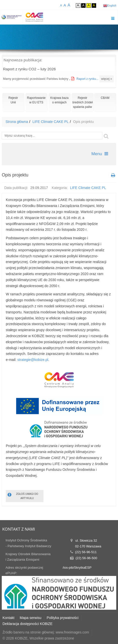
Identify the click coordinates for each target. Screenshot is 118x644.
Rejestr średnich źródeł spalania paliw (82, 102)
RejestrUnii (13, 100)
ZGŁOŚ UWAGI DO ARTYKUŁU (23, 496)
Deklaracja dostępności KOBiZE (27, 624)
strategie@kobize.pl (33, 360)
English (112, 6)
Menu (100, 154)
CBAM (105, 98)
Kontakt (8, 618)
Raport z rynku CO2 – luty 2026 (29, 69)
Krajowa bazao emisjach (59, 100)
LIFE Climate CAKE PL (50, 122)
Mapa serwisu (30, 618)
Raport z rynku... (88, 79)
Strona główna (17, 122)
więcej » (107, 79)
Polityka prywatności (63, 618)
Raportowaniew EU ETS (36, 100)
